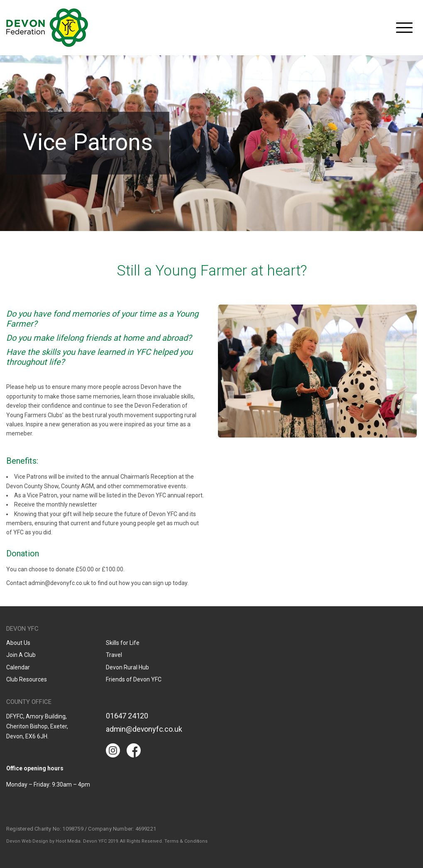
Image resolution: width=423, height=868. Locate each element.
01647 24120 (127, 716)
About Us (18, 643)
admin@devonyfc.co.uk (144, 729)
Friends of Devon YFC (134, 679)
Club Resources (27, 679)
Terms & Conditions (186, 841)
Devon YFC (47, 28)
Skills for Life (123, 643)
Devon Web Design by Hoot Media (43, 841)
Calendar (18, 667)
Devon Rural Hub (127, 667)
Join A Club (21, 655)
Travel (114, 655)
